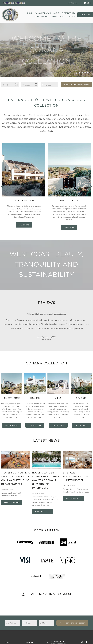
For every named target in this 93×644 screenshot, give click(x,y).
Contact (71, 16)
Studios (81, 395)
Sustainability (69, 13)
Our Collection (24, 200)
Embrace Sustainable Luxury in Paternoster (76, 474)
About (56, 13)
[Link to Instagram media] (15, 602)
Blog (62, 16)
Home (30, 13)
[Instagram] (88, 3)
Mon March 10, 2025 (7, 487)
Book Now (85, 15)
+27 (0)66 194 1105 (74, 3)
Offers (54, 16)
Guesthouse (12, 395)
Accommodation (43, 13)
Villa (58, 395)
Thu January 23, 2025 (69, 483)
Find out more (12, 422)
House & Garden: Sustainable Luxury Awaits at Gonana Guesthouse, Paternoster (46, 477)
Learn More (24, 225)
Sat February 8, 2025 (38, 490)
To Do (36, 16)
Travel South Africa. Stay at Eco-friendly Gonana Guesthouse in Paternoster (16, 476)
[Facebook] (91, 3)
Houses (35, 395)
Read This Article (12, 499)
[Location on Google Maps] (85, 3)
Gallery (45, 16)
